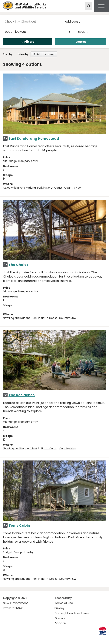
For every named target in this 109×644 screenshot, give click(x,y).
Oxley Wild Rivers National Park (23, 188)
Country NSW (73, 188)
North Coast (54, 188)
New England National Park (20, 318)
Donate (60, 623)
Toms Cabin (19, 525)
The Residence (22, 395)
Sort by (8, 54)
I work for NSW (13, 608)
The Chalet (18, 265)
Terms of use (64, 603)
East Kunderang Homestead (34, 138)
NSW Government (16, 603)
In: (71, 32)
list (38, 54)
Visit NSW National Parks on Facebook (7, 638)
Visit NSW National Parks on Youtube (23, 638)
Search (81, 42)
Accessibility (63, 598)
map (51, 54)
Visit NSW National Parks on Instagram (15, 638)
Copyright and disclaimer (72, 613)
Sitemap (61, 618)
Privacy (59, 608)
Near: (82, 32)
